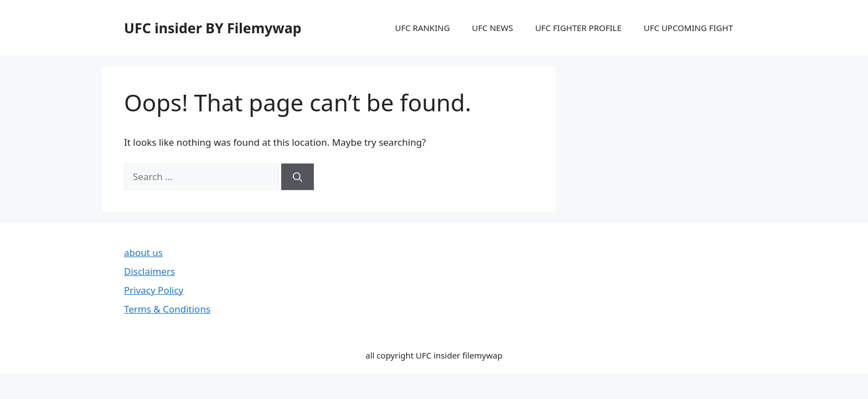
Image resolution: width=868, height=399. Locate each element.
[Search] (298, 177)
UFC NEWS (493, 28)
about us (143, 252)
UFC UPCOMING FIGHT (688, 28)
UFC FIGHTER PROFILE (578, 28)
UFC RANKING (422, 28)
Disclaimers (149, 271)
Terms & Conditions (167, 309)
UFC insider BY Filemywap (213, 28)
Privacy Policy (154, 290)
